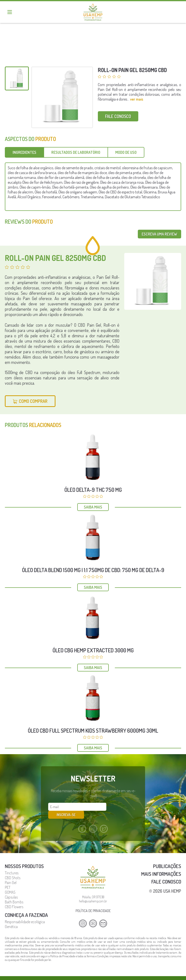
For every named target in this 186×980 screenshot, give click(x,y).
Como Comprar (33, 401)
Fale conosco (118, 116)
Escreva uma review (159, 234)
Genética (11, 918)
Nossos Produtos (24, 858)
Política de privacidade (93, 903)
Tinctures (12, 865)
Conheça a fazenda (26, 907)
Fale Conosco (166, 873)
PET (8, 879)
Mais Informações (161, 866)
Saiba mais (93, 507)
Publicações (167, 858)
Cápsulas (11, 889)
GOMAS (10, 884)
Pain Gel (11, 874)
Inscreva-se (123, 807)
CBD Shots (13, 869)
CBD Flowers (14, 899)
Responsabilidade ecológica (25, 914)
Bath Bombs (14, 894)
